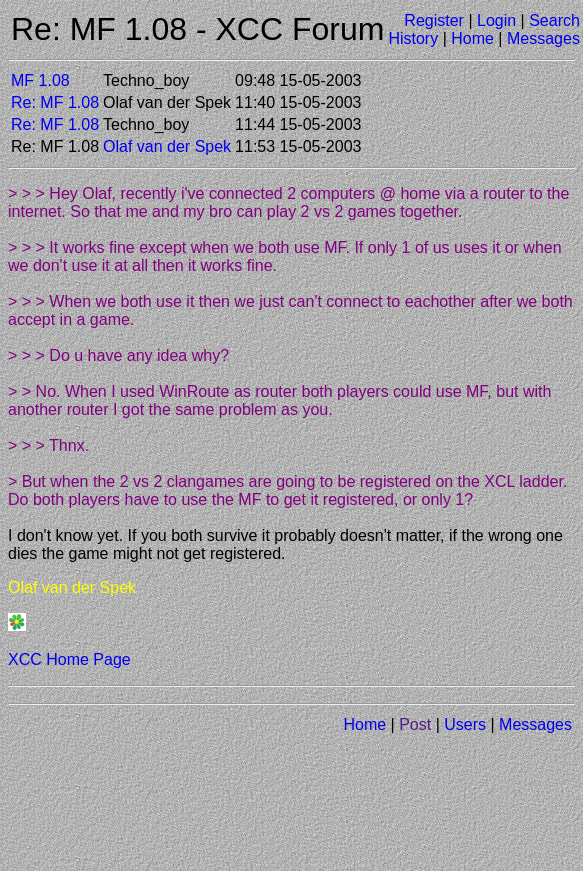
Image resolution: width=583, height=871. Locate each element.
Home (472, 38)
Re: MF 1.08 (55, 102)
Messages (543, 38)
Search (554, 20)
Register (434, 20)
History (413, 38)
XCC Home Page (69, 659)
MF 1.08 (40, 80)
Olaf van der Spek (167, 146)
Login (496, 20)
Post (415, 724)
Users (465, 724)
